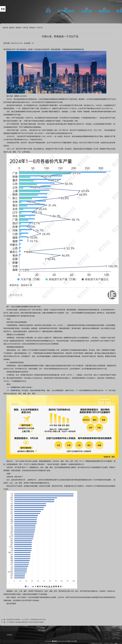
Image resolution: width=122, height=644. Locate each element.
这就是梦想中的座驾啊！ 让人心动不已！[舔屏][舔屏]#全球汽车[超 (26, 619)
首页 (48, 11)
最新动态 (104, 11)
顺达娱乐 (12, 28)
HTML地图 (74, 641)
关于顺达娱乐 (66, 11)
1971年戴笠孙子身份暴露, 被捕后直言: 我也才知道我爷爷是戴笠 (25, 622)
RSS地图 (67, 641)
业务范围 (87, 11)
